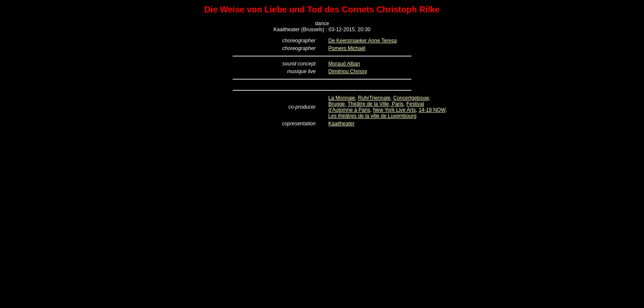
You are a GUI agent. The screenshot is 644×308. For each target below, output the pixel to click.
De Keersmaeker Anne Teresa (363, 41)
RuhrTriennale (374, 98)
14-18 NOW (432, 110)
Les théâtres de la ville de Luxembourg (372, 116)
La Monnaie (342, 98)
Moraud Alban (344, 64)
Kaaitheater (341, 124)
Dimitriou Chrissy (348, 71)
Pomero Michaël (347, 48)
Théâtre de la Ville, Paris (376, 104)
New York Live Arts (394, 110)
